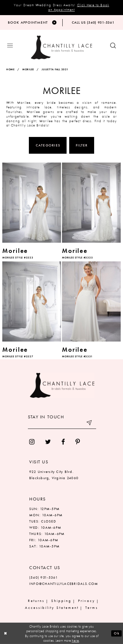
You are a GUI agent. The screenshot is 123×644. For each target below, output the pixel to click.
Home (10, 70)
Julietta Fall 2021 (55, 70)
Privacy (87, 601)
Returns (36, 601)
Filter (82, 145)
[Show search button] (113, 46)
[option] (32, 211)
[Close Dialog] (6, 633)
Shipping (61, 601)
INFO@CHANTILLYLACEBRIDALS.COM (64, 584)
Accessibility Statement (52, 608)
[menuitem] (32, 442)
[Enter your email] (62, 424)
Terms (92, 608)
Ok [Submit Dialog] (117, 633)
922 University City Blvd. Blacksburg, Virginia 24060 (54, 475)
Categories (48, 145)
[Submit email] (90, 424)
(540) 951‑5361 (43, 577)
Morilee (28, 70)
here (75, 640)
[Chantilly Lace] (61, 48)
